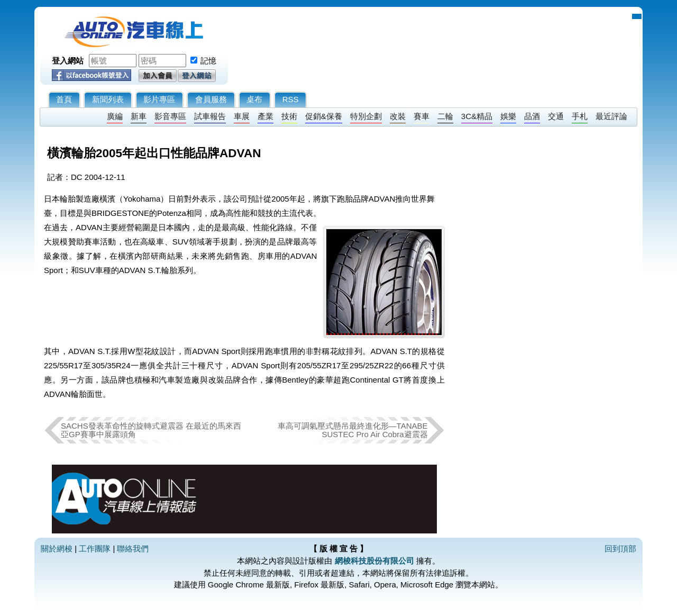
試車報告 (210, 116)
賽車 (422, 116)
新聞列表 (108, 99)
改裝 (398, 116)
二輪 (445, 116)
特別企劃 (366, 116)
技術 (289, 116)
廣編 (115, 116)
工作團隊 (95, 549)
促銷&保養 (324, 116)
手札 (580, 116)
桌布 (254, 99)
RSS (291, 99)
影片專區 (159, 99)
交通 (556, 116)
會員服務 (211, 99)
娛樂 (508, 116)
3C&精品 (477, 116)
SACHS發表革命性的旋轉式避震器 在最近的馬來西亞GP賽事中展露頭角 (151, 430)
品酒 (532, 116)
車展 (242, 116)
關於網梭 (57, 549)
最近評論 (611, 116)
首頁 (64, 99)
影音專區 (170, 116)
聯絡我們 (133, 549)
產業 (266, 116)
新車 (139, 116)
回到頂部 (620, 549)
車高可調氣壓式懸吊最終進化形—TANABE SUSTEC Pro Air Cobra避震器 (353, 430)
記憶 (208, 61)
